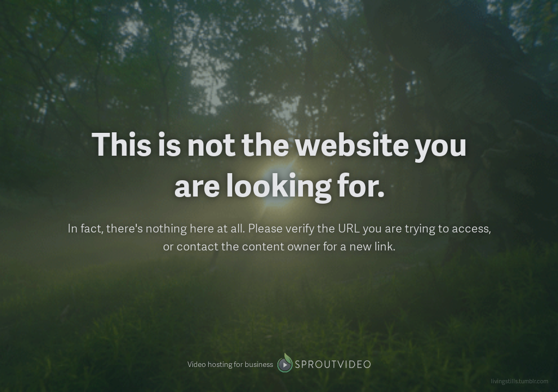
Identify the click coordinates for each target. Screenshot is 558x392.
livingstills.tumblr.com (520, 381)
